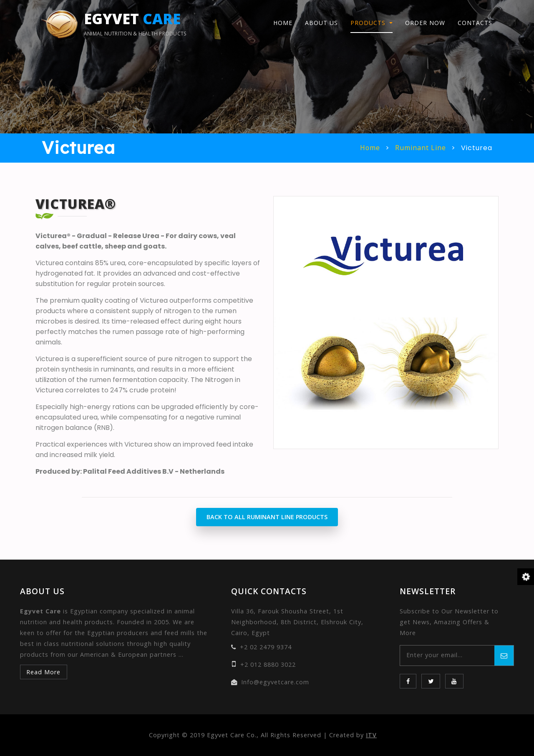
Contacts (475, 24)
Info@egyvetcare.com (275, 682)
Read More (43, 672)
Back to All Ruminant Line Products (267, 517)
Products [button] (369, 24)
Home (283, 24)
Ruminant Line (421, 148)
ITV (371, 735)
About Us (321, 24)
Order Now (425, 24)
